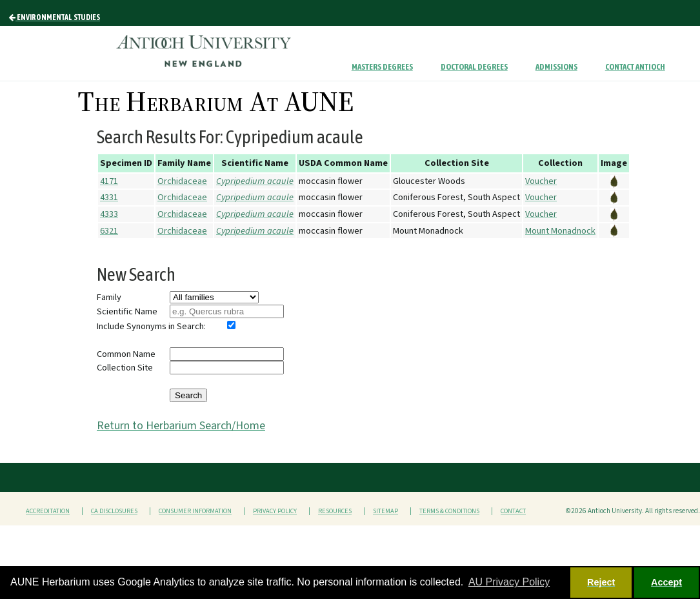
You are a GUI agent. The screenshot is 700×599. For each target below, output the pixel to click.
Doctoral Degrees (474, 67)
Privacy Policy (275, 511)
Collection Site (125, 368)
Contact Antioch (635, 67)
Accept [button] (666, 582)
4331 (109, 197)
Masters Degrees (382, 67)
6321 (109, 231)
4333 (109, 214)
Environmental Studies (55, 17)
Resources (335, 511)
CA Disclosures (114, 511)
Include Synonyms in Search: (151, 326)
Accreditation (48, 511)
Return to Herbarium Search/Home (181, 426)
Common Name (126, 354)
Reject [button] (601, 582)
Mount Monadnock (560, 231)
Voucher (541, 181)
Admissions (556, 67)
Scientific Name (127, 311)
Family (109, 297)
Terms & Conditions (449, 511)
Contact (513, 511)
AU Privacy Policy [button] (509, 582)
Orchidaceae (182, 181)
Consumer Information (195, 511)
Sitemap (385, 511)
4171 (109, 181)
